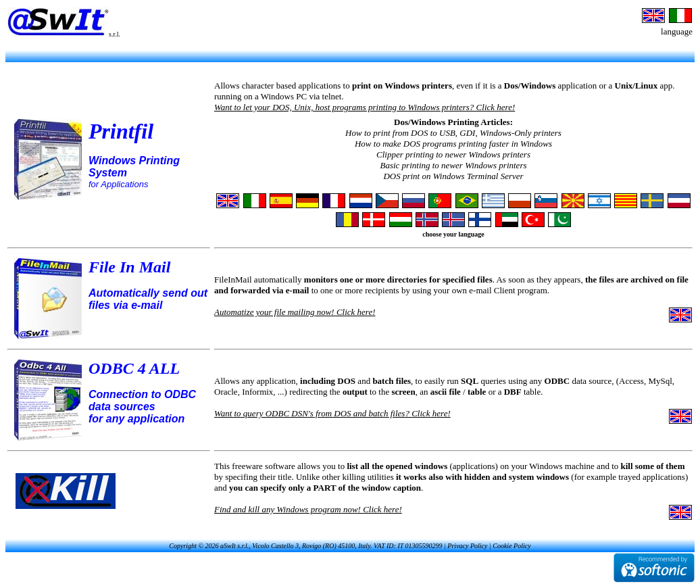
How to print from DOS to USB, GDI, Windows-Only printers (453, 133)
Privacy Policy (467, 546)
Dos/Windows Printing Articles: (453, 122)
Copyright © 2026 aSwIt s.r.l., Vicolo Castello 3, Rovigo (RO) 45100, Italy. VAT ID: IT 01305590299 (305, 546)
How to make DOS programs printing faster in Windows (453, 144)
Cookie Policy (511, 546)
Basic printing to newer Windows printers (453, 165)
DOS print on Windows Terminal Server (453, 176)
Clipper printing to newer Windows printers (453, 154)
